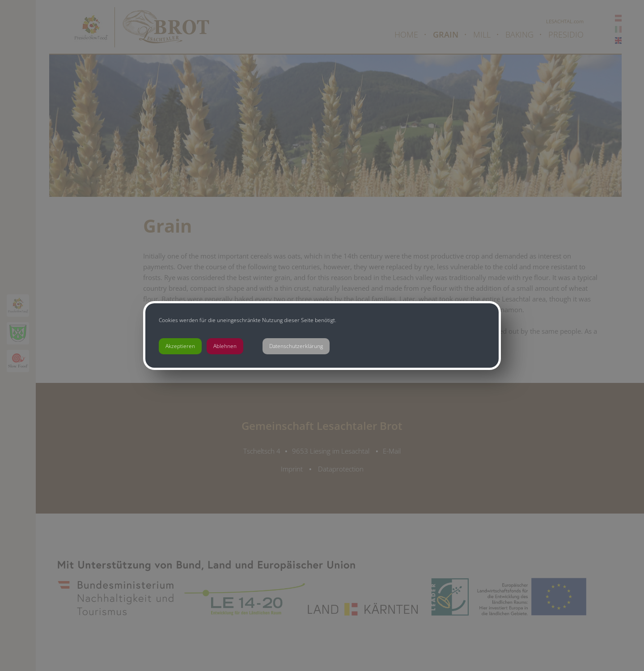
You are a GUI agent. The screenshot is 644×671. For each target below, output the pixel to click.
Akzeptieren (180, 346)
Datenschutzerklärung (296, 346)
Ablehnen (225, 346)
